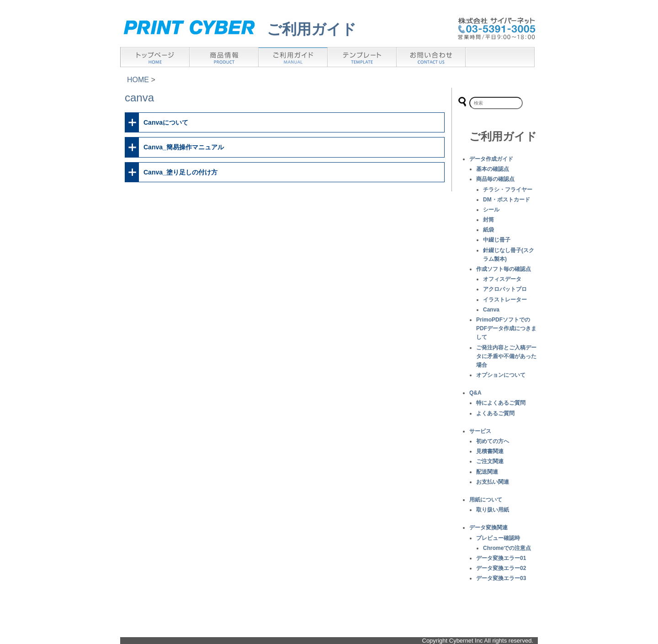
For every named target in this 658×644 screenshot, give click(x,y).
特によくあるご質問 (501, 403)
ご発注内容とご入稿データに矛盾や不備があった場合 (506, 356)
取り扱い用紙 (493, 510)
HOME (138, 80)
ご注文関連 (490, 461)
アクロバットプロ (505, 289)
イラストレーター (505, 300)
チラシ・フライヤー (508, 190)
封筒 (488, 220)
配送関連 (487, 472)
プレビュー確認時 (498, 538)
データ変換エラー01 (501, 558)
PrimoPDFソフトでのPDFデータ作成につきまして (506, 328)
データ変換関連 (488, 528)
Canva (491, 310)
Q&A (475, 393)
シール (491, 210)
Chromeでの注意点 (507, 548)
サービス (480, 431)
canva (139, 98)
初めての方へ (493, 441)
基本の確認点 (493, 169)
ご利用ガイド (312, 29)
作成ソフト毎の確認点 (504, 269)
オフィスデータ (502, 279)
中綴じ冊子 (497, 240)
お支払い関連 (493, 482)
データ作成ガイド (491, 159)
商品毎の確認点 (495, 179)
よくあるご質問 (495, 413)
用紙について (486, 500)
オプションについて (501, 375)
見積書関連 (490, 451)
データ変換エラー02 (501, 568)
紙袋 (488, 230)
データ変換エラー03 (501, 578)
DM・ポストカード (507, 200)
